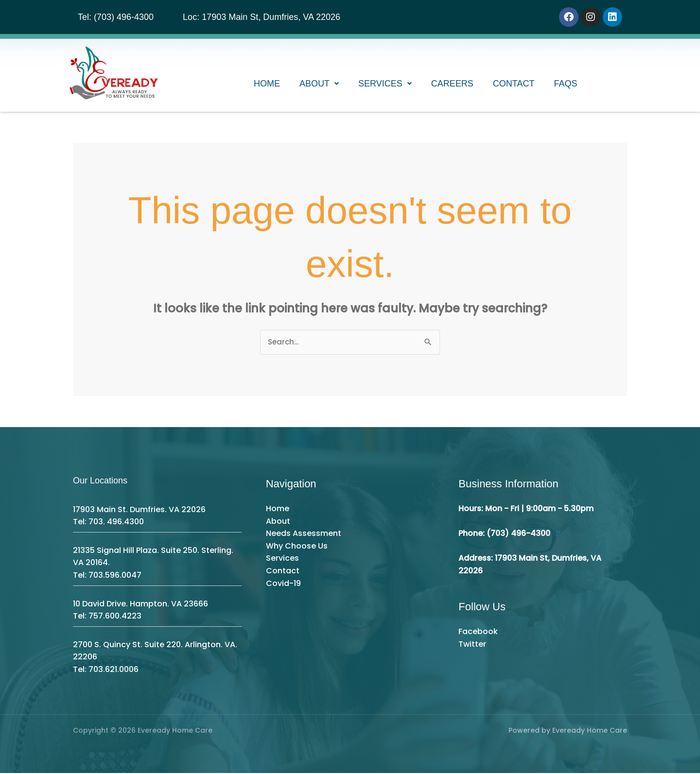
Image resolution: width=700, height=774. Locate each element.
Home (267, 85)
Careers (452, 85)
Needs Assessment (304, 534)
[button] (319, 85)
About (319, 85)
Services (385, 85)
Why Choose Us (297, 546)
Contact (514, 85)
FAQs (566, 85)
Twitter (472, 645)
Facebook (478, 632)
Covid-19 (283, 584)
